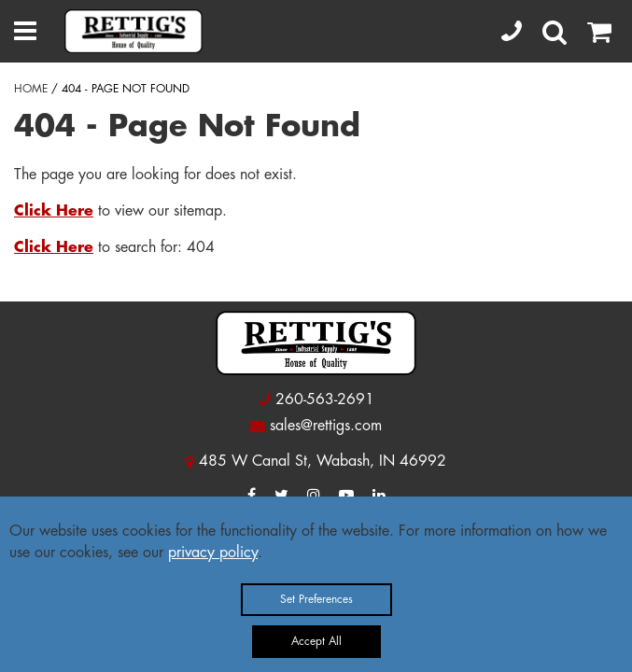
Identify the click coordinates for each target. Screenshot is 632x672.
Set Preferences (316, 599)
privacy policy (213, 553)
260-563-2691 (325, 399)
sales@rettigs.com (326, 426)
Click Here (54, 211)
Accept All (316, 641)
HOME (31, 89)
